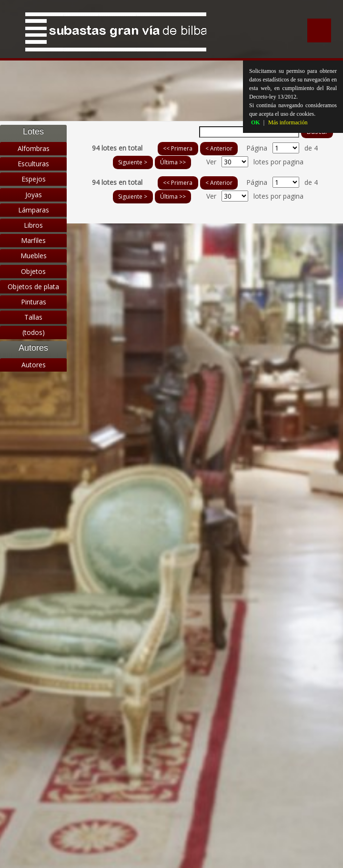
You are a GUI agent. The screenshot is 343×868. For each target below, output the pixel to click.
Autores (34, 365)
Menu (319, 30)
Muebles (34, 256)
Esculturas (33, 164)
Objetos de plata (33, 287)
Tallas (33, 317)
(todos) (34, 332)
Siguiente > (133, 162)
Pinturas (34, 302)
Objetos (33, 271)
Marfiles (33, 240)
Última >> (173, 162)
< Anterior (219, 148)
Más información (288, 122)
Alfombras (34, 148)
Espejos (34, 179)
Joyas (34, 195)
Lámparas (34, 210)
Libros (33, 225)
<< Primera (178, 148)
